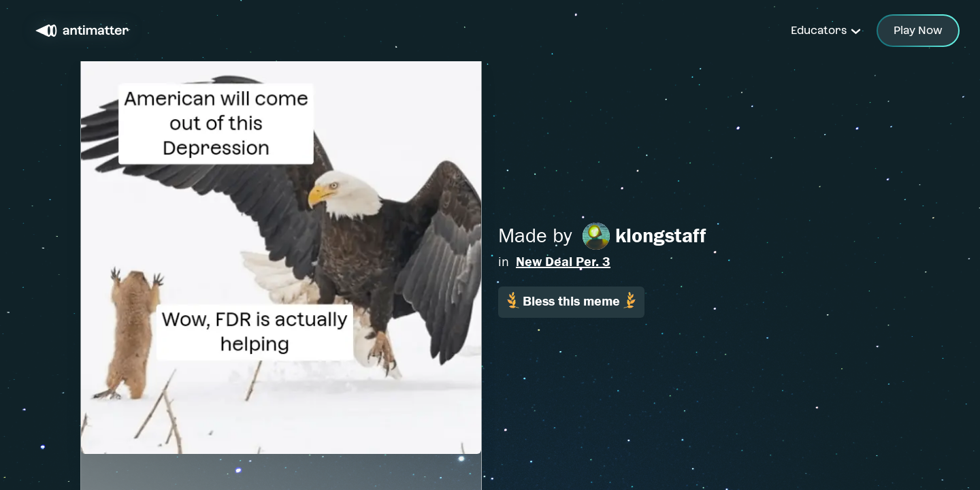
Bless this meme (571, 300)
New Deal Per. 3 (563, 262)
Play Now (918, 30)
